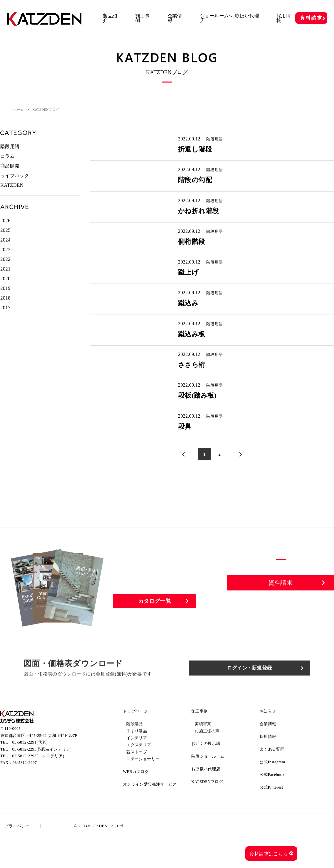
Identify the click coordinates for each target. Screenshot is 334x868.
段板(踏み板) (190, 420)
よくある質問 (272, 779)
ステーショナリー (143, 789)
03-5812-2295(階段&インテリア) (42, 782)
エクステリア (139, 775)
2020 (5, 275)
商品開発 (10, 165)
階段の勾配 (187, 184)
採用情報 (283, 18)
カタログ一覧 (155, 631)
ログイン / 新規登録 (260, 698)
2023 (5, 247)
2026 (5, 219)
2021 (5, 265)
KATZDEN (11, 184)
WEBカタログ (136, 802)
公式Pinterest (271, 817)
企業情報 (175, 18)
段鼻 (175, 454)
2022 (5, 256)
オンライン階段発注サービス (150, 814)
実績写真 (203, 754)
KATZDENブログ (207, 812)
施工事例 (142, 18)
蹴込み (179, 319)
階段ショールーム (208, 786)
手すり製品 (137, 761)
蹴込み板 (183, 353)
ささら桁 (184, 387)
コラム (7, 156)
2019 (5, 284)
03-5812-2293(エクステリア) (38, 789)
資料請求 (311, 18)
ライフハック (15, 174)
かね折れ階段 (192, 218)
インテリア (137, 768)
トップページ (135, 741)
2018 (5, 293)
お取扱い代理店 (206, 799)
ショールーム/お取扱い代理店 (229, 18)
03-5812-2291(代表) (30, 775)
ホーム (18, 110)
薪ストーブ (137, 782)
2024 (5, 237)
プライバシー (19, 856)
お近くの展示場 (206, 774)
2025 (5, 228)
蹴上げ (179, 286)
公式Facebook (272, 805)
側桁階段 (183, 252)
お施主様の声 (207, 761)
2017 (5, 303)
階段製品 (135, 754)
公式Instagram (272, 792)
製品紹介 (110, 18)
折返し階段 (187, 151)
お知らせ (268, 741)
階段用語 (205, 139)
